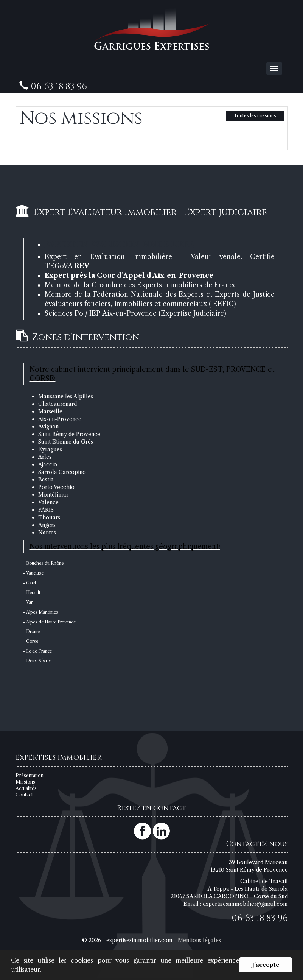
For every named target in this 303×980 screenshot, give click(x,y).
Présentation (30, 775)
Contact (24, 795)
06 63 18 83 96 (260, 918)
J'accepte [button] (266, 965)
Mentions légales (199, 940)
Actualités (26, 788)
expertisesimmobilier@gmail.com (245, 904)
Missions (25, 782)
